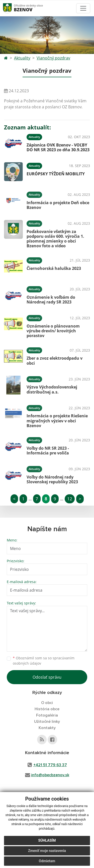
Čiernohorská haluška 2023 (54, 268)
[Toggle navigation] (83, 8)
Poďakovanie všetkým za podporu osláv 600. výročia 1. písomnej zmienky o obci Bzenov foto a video (55, 239)
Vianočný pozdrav (53, 58)
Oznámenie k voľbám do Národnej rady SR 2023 (51, 300)
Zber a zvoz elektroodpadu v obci (55, 361)
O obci (47, 703)
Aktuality (22, 58)
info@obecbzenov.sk (50, 775)
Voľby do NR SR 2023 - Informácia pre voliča (48, 451)
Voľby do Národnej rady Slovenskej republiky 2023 (52, 479)
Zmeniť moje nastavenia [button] (47, 851)
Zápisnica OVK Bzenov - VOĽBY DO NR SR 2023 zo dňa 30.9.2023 (58, 147)
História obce (47, 709)
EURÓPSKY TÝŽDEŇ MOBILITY (56, 174)
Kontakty (47, 728)
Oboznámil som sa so (44, 661)
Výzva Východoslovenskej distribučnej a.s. (52, 389)
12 (70, 499)
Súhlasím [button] (47, 840)
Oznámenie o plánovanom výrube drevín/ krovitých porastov (53, 331)
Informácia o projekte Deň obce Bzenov (58, 205)
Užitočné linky (47, 722)
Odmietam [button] (47, 861)
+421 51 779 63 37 (50, 765)
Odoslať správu (47, 677)
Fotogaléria (47, 715)
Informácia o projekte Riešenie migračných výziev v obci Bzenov (57, 421)
